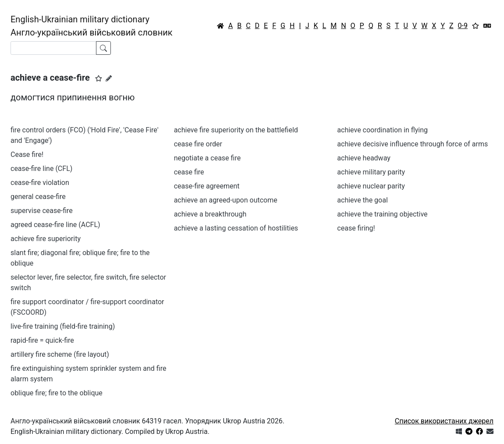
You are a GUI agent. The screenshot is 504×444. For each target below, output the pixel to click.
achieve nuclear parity (371, 186)
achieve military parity (371, 172)
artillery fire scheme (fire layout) (60, 354)
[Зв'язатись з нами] (490, 432)
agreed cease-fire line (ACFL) (55, 225)
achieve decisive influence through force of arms (412, 144)
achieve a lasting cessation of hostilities (236, 228)
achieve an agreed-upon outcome (226, 200)
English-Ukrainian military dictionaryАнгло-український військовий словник (92, 26)
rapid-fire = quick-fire (42, 340)
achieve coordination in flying (382, 130)
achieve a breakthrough (210, 214)
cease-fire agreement (207, 186)
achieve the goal (362, 200)
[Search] (53, 48)
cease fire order (198, 144)
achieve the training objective (382, 214)
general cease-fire (38, 197)
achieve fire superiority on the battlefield (236, 130)
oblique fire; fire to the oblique (57, 393)
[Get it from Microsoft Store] (459, 432)
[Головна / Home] (220, 26)
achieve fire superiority (46, 239)
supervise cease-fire (42, 211)
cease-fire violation (40, 183)
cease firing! (356, 228)
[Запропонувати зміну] (109, 78)
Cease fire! (27, 155)
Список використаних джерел (444, 421)
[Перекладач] (487, 26)
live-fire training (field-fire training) (63, 326)
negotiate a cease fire (208, 158)
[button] (99, 78)
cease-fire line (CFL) (41, 169)
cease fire (189, 172)
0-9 (463, 26)
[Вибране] (476, 26)
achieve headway (364, 158)
